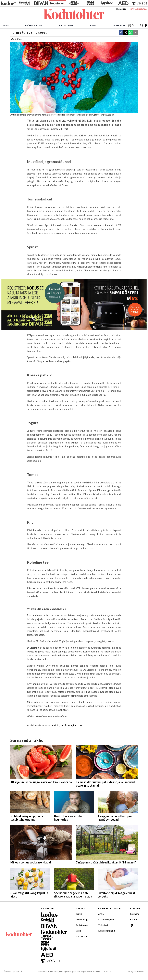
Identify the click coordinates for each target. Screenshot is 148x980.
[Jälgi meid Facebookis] (146, 25)
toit (70, 725)
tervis (64, 725)
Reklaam (134, 914)
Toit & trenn (66, 25)
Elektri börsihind (107, 931)
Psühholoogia (34, 25)
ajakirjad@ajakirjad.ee (74, 971)
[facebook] (121, 33)
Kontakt (134, 919)
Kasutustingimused (108, 919)
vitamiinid (54, 725)
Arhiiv (101, 914)
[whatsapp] (131, 33)
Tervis (5, 25)
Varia (93, 25)
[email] (135, 33)
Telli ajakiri (121, 9)
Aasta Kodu (119, 25)
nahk (80, 725)
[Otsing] (141, 25)
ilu (75, 725)
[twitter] (126, 33)
